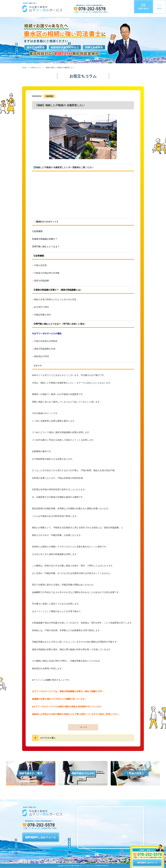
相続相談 (50, 96)
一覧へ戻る (83, 727)
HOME (24, 68)
